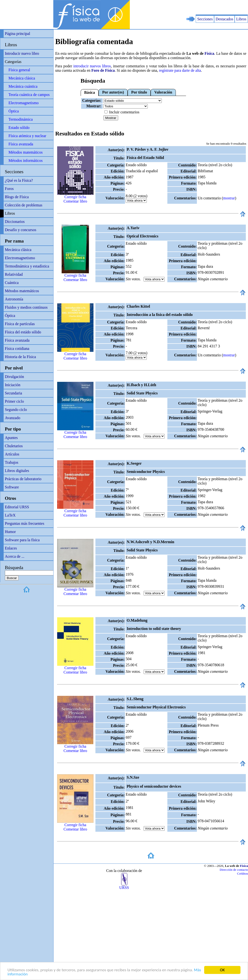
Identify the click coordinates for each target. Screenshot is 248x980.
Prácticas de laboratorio (23, 479)
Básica (90, 92)
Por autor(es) (113, 92)
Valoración (163, 92)
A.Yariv (133, 228)
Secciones (205, 19)
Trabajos (12, 462)
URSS (124, 886)
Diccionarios (15, 222)
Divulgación (14, 377)
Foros (9, 189)
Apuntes (11, 438)
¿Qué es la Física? (19, 180)
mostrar (229, 198)
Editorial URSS (17, 507)
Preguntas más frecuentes (25, 523)
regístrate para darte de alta (180, 70)
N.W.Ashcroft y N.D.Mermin (150, 542)
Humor (10, 532)
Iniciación (13, 385)
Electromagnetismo (23, 103)
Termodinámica (21, 119)
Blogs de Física (17, 197)
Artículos (12, 454)
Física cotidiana (17, 349)
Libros (241, 19)
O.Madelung (137, 620)
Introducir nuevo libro (22, 53)
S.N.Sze (133, 777)
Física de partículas (20, 324)
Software (12, 487)
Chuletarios (14, 446)
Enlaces (11, 548)
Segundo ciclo (16, 410)
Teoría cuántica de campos (29, 95)
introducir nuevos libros (92, 66)
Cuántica (12, 283)
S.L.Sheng (135, 699)
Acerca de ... (15, 556)
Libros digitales (17, 471)
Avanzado (13, 418)
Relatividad (14, 274)
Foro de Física (103, 70)
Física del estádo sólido (23, 332)
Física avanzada (21, 144)
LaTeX (10, 515)
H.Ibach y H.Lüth (141, 385)
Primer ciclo (14, 401)
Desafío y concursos (21, 230)
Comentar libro (75, 201)
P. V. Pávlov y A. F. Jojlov (147, 149)
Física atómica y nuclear (27, 136)
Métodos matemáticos (26, 152)
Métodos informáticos (26, 161)
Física (209, 53)
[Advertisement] (191, 7)
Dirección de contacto (234, 870)
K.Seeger (134, 463)
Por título (139, 92)
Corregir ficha (75, 197)
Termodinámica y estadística (27, 266)
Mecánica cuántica (23, 86)
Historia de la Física (20, 357)
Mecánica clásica (22, 78)
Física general (19, 70)
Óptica (14, 111)
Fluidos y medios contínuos (26, 307)
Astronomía (14, 299)
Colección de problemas (24, 205)
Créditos (243, 874)
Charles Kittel (138, 306)
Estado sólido (19, 128)
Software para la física (22, 540)
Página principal (17, 34)
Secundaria (13, 393)
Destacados (224, 19)
